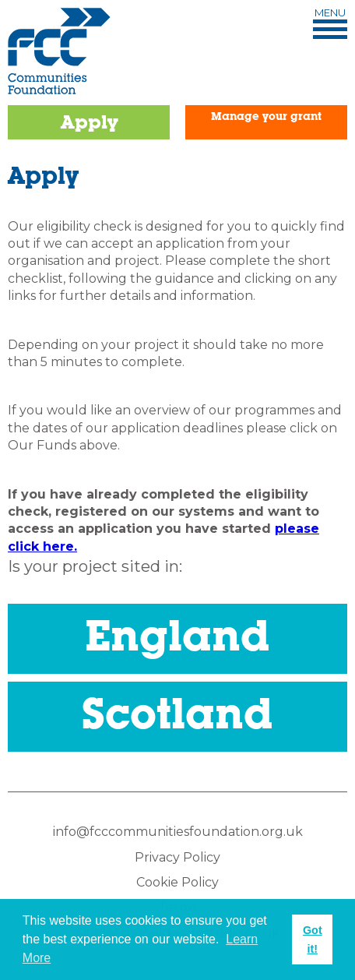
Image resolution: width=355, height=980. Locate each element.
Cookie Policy (177, 882)
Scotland (177, 712)
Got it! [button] (313, 939)
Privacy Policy (177, 857)
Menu (330, 23)
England (177, 635)
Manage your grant (266, 116)
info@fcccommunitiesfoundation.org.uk (178, 832)
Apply (89, 122)
